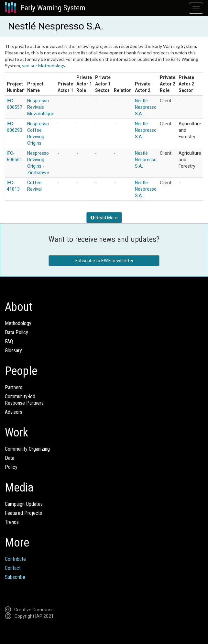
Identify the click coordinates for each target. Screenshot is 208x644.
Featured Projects (23, 513)
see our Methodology (44, 66)
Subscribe (15, 577)
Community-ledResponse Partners (24, 400)
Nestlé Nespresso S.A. (146, 107)
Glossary (13, 350)
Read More (104, 218)
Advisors (14, 412)
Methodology (18, 323)
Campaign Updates (24, 504)
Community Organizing (27, 449)
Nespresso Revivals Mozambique (41, 107)
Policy (11, 467)
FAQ (9, 341)
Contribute (15, 559)
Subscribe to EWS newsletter (104, 261)
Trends (12, 522)
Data (10, 458)
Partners (14, 387)
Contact (13, 568)
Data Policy (16, 332)
